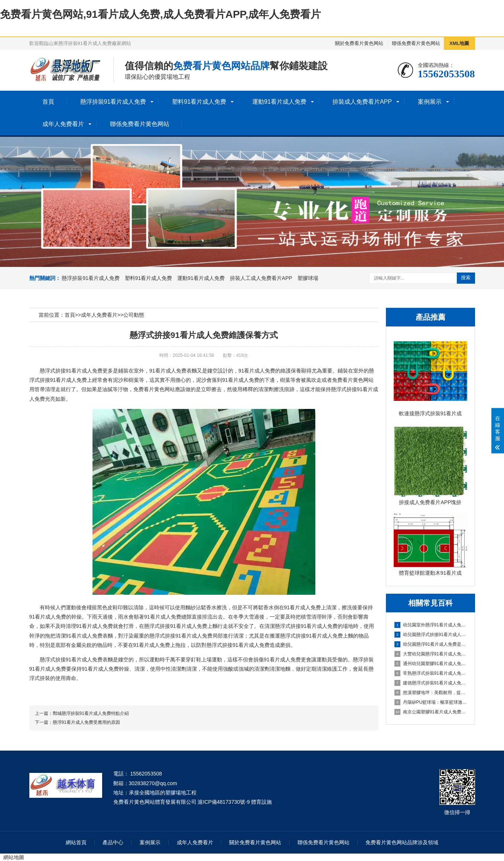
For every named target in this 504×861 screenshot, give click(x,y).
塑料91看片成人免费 (199, 102)
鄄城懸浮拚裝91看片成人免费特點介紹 (91, 713)
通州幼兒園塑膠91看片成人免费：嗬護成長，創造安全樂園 (431, 664)
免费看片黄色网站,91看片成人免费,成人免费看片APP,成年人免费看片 (160, 14)
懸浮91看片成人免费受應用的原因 (86, 722)
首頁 (48, 102)
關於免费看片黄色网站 (359, 43)
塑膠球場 (308, 278)
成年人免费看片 (63, 124)
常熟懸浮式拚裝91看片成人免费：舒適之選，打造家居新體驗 (431, 673)
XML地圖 (459, 43)
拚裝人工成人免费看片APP (261, 278)
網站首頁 (76, 842)
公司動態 (134, 315)
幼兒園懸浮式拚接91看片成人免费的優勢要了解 (431, 635)
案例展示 (430, 102)
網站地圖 (14, 857)
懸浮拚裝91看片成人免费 (113, 102)
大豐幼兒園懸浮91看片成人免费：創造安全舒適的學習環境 (431, 654)
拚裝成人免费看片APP (362, 102)
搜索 (466, 278)
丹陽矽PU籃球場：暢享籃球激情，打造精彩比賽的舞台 (431, 702)
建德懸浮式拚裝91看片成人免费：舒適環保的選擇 (431, 683)
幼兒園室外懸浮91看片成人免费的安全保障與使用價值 (431, 625)
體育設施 (261, 802)
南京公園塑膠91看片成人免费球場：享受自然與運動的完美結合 (431, 712)
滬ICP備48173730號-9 (224, 802)
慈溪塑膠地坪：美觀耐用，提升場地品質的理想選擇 (431, 693)
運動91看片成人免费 (279, 102)
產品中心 (113, 842)
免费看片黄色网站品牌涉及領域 (402, 842)
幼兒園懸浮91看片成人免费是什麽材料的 (431, 644)
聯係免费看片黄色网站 (416, 43)
